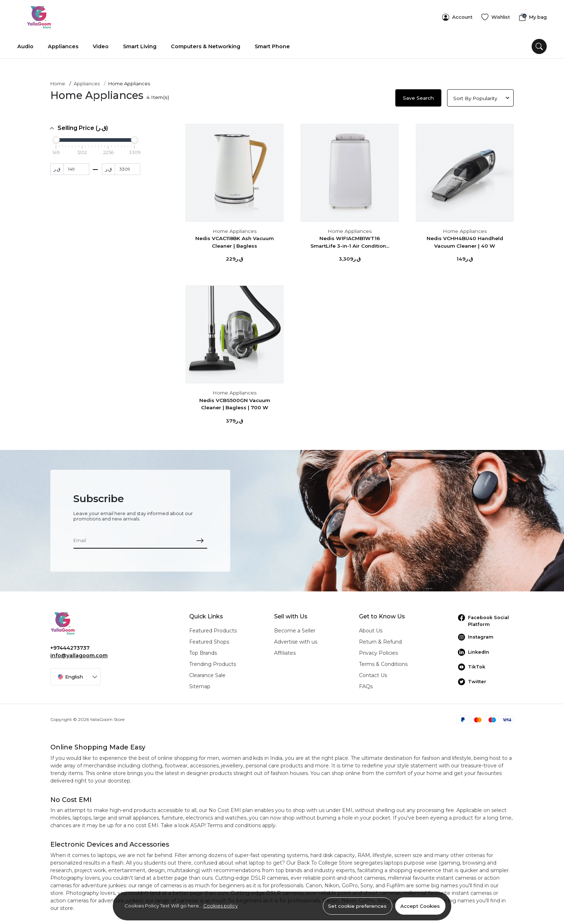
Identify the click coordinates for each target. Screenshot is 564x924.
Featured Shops (209, 639)
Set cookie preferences (357, 906)
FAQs (366, 684)
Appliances (63, 44)
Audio (25, 44)
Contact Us (373, 673)
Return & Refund (380, 639)
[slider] (56, 137)
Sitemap (200, 684)
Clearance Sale (207, 673)
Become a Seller (295, 628)
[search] (539, 44)
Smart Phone (272, 44)
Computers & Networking (206, 44)
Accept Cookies (420, 906)
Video (101, 44)
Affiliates (285, 650)
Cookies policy (220, 906)
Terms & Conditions (383, 662)
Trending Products (213, 662)
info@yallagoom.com (79, 653)
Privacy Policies (378, 650)
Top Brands (203, 650)
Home (58, 81)
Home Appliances (235, 229)
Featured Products (213, 628)
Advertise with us (296, 639)
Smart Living (140, 44)
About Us (371, 628)
